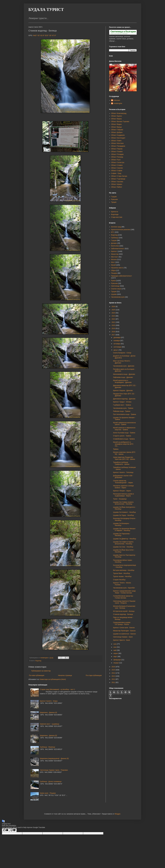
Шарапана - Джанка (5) (48, 736)
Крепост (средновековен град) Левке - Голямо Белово (124, 592)
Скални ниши (116, 289)
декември (117, 337)
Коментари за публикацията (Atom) (53, 679)
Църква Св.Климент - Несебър (124, 512)
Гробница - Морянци (47, 747)
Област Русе (116, 160)
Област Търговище (118, 179)
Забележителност (118, 249)
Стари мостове (117, 217)
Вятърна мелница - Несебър (124, 570)
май (115, 650)
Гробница (115, 238)
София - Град (116, 173)
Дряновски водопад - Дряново (124, 399)
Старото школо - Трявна (122, 436)
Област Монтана (117, 143)
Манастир (115, 254)
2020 (114, 325)
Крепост (114, 251)
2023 (114, 316)
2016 (114, 667)
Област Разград (117, 157)
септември (118, 347)
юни (115, 647)
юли (115, 644)
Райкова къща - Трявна (122, 411)
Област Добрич (117, 132)
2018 (114, 332)
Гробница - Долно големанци (51, 782)
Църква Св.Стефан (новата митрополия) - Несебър (123, 503)
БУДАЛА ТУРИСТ (46, 10)
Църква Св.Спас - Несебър (123, 547)
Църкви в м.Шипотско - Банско (124, 634)
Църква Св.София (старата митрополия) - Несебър (123, 543)
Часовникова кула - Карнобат (124, 588)
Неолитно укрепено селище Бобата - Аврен (123, 487)
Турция (114, 202)
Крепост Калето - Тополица (123, 472)
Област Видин (116, 124)
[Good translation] (6, 830)
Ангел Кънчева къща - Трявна (124, 433)
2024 (114, 313)
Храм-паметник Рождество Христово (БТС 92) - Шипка (124, 458)
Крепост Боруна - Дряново (123, 390)
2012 (114, 679)
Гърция (114, 197)
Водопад (38, 661)
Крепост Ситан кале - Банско (124, 628)
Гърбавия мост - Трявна (122, 405)
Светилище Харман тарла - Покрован (54, 770)
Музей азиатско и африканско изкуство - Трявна (124, 429)
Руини (113, 281)
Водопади (115, 214)
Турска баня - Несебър (122, 573)
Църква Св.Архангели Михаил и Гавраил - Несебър (124, 530)
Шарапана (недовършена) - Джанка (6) (54, 758)
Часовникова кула (118, 297)
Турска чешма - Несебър (122, 576)
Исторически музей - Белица (124, 611)
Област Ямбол (117, 187)
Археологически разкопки (121, 230)
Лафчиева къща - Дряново (123, 377)
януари (116, 663)
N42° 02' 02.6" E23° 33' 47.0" (45, 35)
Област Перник (117, 149)
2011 (114, 682)
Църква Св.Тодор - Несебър (123, 515)
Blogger (118, 814)
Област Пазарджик (118, 146)
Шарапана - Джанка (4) (48, 712)
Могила (114, 259)
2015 (114, 670)
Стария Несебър (119, 580)
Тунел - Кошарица (120, 499)
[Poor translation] (13, 830)
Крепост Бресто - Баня (122, 640)
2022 (114, 319)
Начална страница (65, 675)
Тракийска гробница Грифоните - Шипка (121, 463)
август (116, 350)
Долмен (114, 243)
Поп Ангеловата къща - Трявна (125, 414)
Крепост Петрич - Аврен (122, 491)
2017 (114, 335)
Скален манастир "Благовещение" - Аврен (123, 482)
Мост (113, 262)
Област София (117, 171)
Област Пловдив (117, 154)
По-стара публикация (94, 675)
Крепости (115, 212)
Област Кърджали (118, 135)
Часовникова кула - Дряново (124, 366)
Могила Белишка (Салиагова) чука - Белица (124, 607)
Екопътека (115, 246)
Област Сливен (117, 165)
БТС (113, 232)
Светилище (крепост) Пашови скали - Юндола (124, 602)
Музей (113, 265)
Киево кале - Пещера (48, 793)
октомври (117, 344)
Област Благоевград (119, 113)
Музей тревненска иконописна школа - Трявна (124, 424)
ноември (117, 341)
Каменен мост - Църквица (49, 724)
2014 (114, 673)
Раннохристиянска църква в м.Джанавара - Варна (123, 495)
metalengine (118, 103)
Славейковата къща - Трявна (124, 439)
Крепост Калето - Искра (49, 701)
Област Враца (116, 127)
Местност (115, 257)
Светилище (115, 286)
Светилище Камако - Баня (123, 637)
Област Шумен (117, 184)
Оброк (113, 270)
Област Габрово (117, 130)
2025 (114, 310)
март (115, 656)
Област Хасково (117, 182)
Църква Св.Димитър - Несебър (125, 539)
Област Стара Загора (119, 176)
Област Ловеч (116, 141)
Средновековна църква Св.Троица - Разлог (122, 623)
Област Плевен (117, 152)
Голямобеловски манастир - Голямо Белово (123, 597)
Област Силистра (118, 162)
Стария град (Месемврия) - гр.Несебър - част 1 (57, 689)
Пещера (114, 273)
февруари (117, 660)
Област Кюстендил (118, 138)
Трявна (116, 449)
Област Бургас (117, 116)
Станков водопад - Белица (123, 614)
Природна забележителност (122, 276)
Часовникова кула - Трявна (123, 408)
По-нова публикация (37, 675)
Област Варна (116, 119)
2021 (114, 322)
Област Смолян (117, 168)
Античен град (116, 227)
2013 (114, 676)
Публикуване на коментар (41, 671)
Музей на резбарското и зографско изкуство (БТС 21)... (123, 444)
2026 (114, 307)
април (116, 653)
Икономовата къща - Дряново (124, 374)
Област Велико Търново (120, 121)
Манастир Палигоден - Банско (124, 631)
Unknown (117, 100)
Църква (114, 294)
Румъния (114, 199)
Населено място (117, 268)
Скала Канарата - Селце (122, 353)
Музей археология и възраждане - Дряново (122, 381)
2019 (114, 328)
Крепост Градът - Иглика (122, 402)
